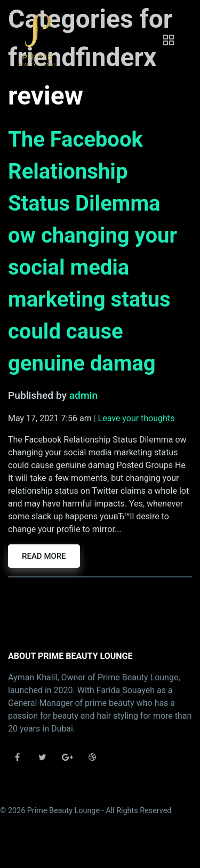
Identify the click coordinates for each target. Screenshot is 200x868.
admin (83, 395)
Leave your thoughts (137, 418)
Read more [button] (44, 556)
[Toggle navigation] (169, 40)
